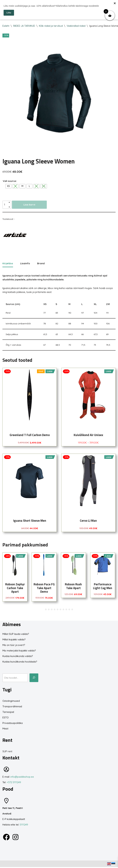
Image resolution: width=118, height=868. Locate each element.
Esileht (6, 26)
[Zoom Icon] (59, 93)
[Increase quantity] (9, 202)
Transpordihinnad (12, 707)
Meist (5, 730)
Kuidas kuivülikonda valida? (18, 657)
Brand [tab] (41, 264)
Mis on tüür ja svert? (14, 646)
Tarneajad (8, 713)
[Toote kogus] (7, 205)
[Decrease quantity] (9, 207)
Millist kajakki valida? (14, 640)
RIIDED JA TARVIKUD (24, 26)
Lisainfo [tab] (25, 264)
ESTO (6, 718)
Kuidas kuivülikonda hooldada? (20, 663)
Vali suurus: (10, 181)
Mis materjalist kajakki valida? (19, 652)
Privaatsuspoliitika (13, 724)
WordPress (31, 865)
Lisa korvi (29, 205)
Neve (5, 865)
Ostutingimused (11, 702)
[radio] (8, 186)
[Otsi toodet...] (34, 679)
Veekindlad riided (76, 26)
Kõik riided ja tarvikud (51, 26)
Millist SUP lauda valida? (16, 635)
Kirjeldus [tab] (8, 264)
